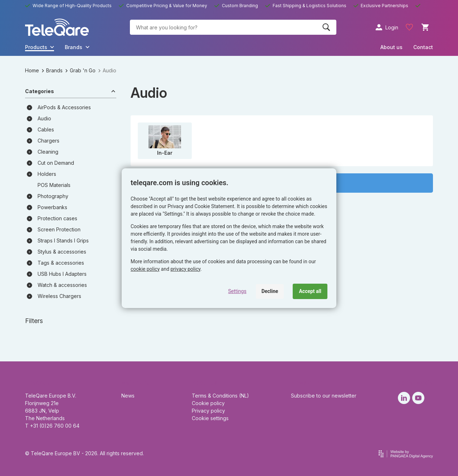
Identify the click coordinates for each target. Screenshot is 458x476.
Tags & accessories (61, 263)
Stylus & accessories (62, 252)
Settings (237, 291)
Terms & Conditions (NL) (220, 396)
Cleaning (48, 152)
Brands (52, 70)
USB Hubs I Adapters (62, 274)
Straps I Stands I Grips (63, 241)
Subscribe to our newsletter (324, 396)
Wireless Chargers (59, 296)
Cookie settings (210, 418)
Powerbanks (52, 207)
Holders (47, 174)
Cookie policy (208, 403)
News (128, 396)
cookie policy (145, 269)
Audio (44, 118)
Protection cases (57, 218)
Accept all (310, 291)
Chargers (48, 141)
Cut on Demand (56, 163)
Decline (270, 291)
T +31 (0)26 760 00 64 (52, 426)
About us (391, 47)
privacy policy (186, 269)
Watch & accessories (62, 285)
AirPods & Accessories (64, 107)
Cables (46, 129)
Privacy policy (208, 411)
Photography (53, 196)
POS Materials (54, 185)
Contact (423, 47)
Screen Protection (59, 229)
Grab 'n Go (81, 70)
